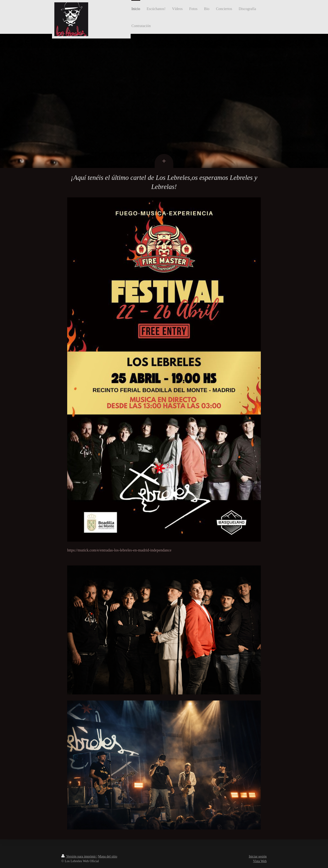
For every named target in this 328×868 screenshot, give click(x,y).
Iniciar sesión (258, 856)
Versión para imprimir (79, 856)
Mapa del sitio (108, 856)
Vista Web (260, 861)
